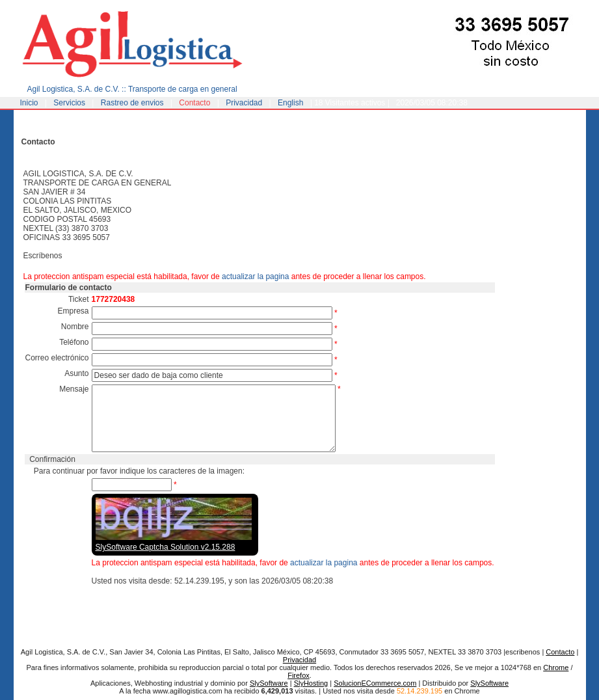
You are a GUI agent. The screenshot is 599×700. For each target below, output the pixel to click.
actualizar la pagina (255, 276)
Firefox (299, 675)
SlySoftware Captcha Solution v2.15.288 (166, 547)
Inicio (29, 103)
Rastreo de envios (132, 103)
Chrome (556, 667)
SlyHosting (311, 683)
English (290, 103)
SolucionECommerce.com (375, 683)
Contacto (194, 103)
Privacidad (244, 103)
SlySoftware (269, 683)
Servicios (69, 103)
